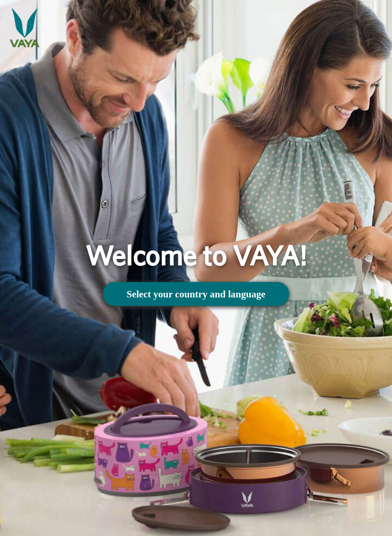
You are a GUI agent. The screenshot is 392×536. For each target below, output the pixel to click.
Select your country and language (196, 294)
